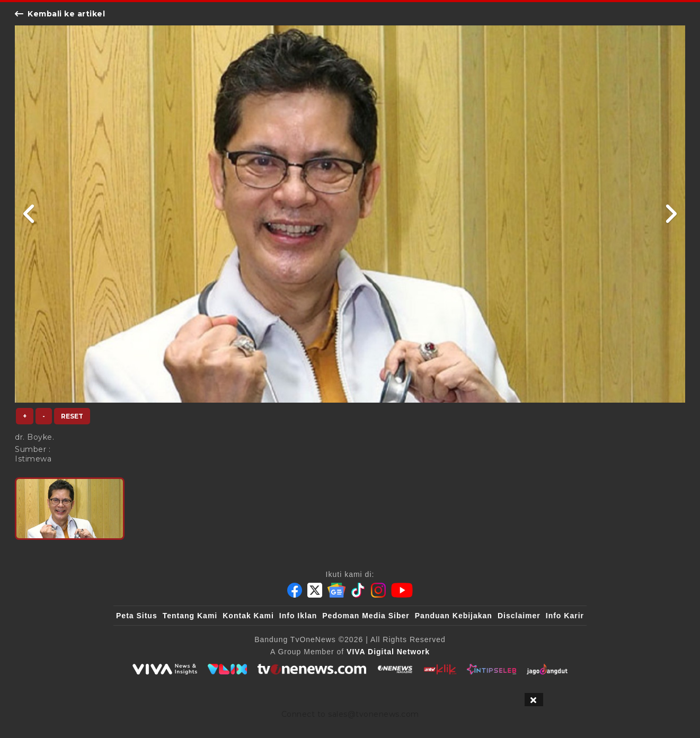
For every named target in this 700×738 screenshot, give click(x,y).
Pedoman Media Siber (366, 616)
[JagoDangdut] (547, 669)
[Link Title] (29, 214)
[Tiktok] (358, 590)
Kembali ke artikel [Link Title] (60, 14)
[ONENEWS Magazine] (395, 669)
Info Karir (565, 616)
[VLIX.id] (227, 669)
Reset (72, 416)
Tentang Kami (190, 616)
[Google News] (336, 590)
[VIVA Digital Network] (388, 652)
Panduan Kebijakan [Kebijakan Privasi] (454, 616)
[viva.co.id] (165, 669)
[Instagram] (378, 590)
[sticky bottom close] (534, 700)
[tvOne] (312, 669)
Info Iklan (298, 616)
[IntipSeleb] (491, 669)
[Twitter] (315, 590)
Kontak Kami (248, 616)
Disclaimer (519, 616)
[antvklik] (440, 669)
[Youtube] (402, 590)
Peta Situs (137, 616)
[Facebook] (295, 590)
